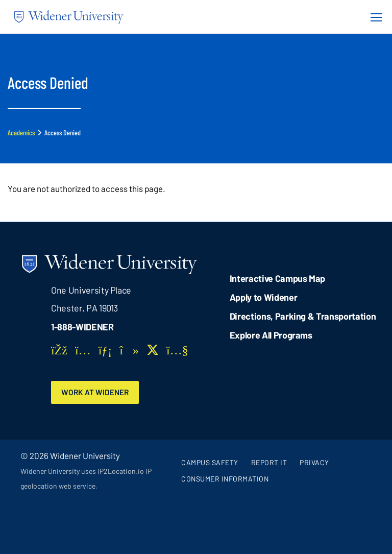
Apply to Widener (264, 297)
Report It (269, 462)
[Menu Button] (373, 17)
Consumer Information (225, 479)
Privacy (314, 462)
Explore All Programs (271, 335)
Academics (21, 133)
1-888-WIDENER (82, 327)
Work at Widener (95, 392)
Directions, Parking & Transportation (303, 316)
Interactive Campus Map (277, 278)
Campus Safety (210, 462)
